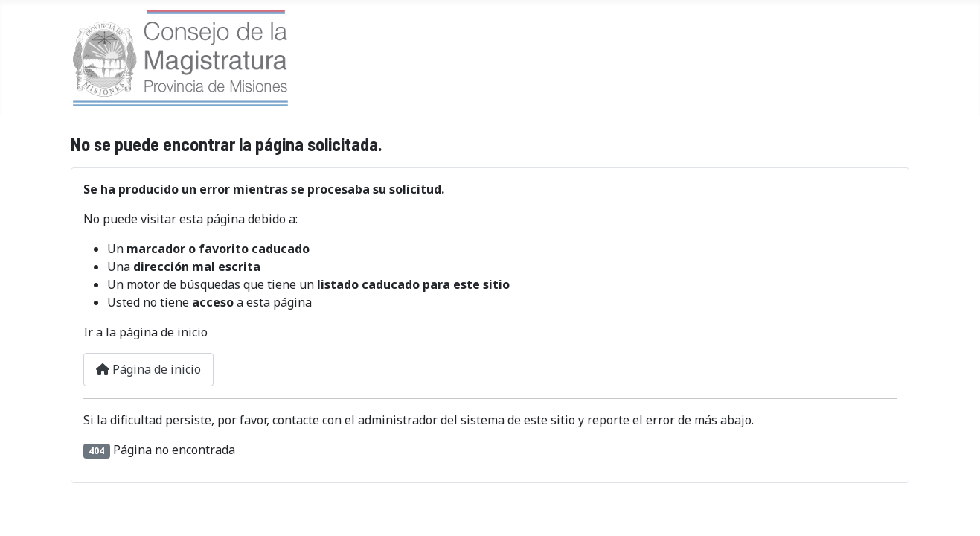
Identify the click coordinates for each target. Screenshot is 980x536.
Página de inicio (148, 369)
